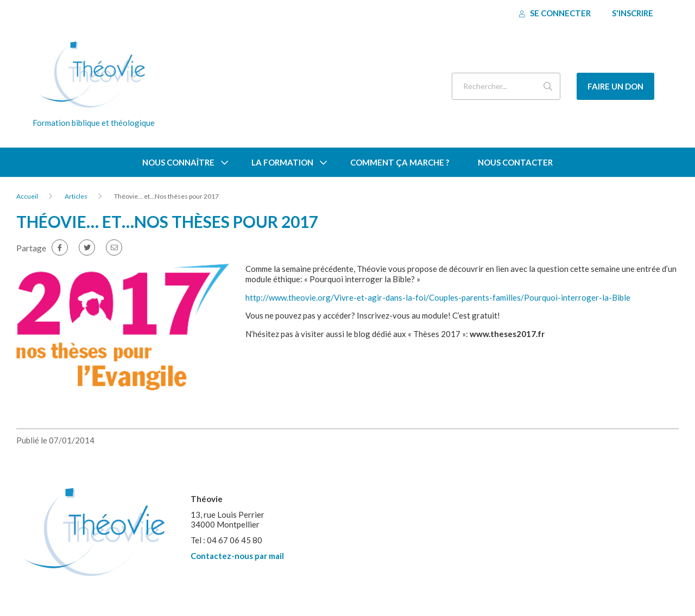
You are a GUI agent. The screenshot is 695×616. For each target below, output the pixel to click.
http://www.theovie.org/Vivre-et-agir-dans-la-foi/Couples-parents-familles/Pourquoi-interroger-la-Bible (438, 297)
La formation (282, 162)
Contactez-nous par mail (237, 556)
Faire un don (615, 86)
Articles (76, 196)
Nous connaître (178, 162)
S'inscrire (633, 13)
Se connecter (555, 13)
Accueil (27, 196)
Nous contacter (515, 162)
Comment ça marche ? (400, 162)
